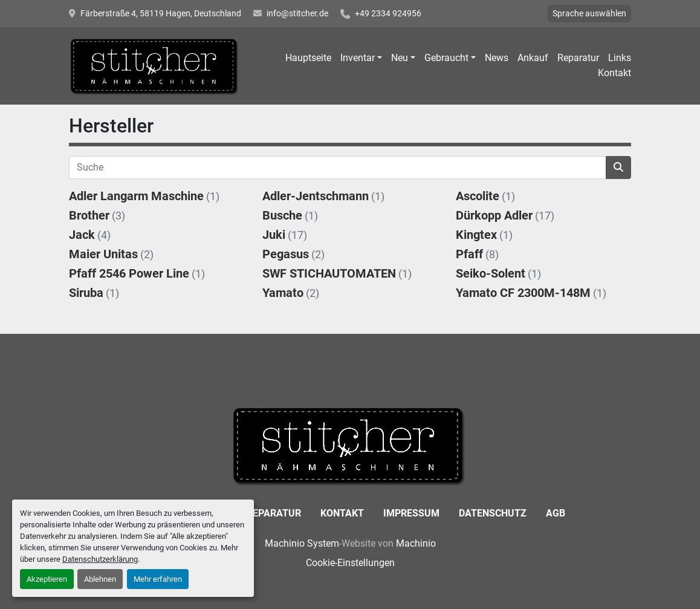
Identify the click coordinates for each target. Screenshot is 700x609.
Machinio (416, 543)
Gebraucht (446, 58)
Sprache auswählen (589, 13)
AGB (556, 513)
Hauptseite (308, 58)
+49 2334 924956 (388, 13)
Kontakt (614, 73)
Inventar (358, 58)
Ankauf (533, 58)
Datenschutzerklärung (100, 559)
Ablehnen (100, 579)
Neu (400, 58)
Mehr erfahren (158, 579)
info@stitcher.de (297, 13)
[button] (361, 58)
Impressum (411, 513)
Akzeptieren (47, 579)
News (497, 58)
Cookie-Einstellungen (350, 563)
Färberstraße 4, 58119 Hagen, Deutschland (161, 13)
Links (620, 58)
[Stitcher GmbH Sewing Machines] (350, 445)
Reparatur (578, 58)
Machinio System (302, 543)
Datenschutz (493, 513)
